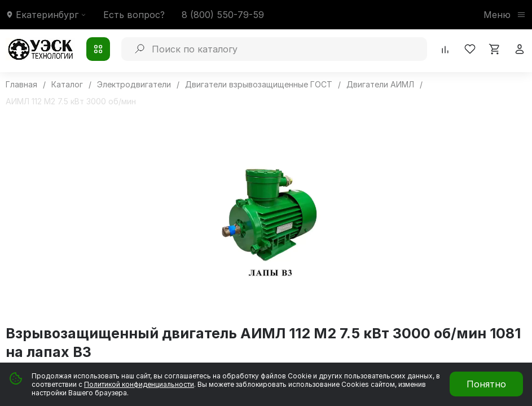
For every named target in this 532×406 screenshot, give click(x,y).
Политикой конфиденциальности (139, 384)
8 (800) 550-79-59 (223, 15)
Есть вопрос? (134, 15)
